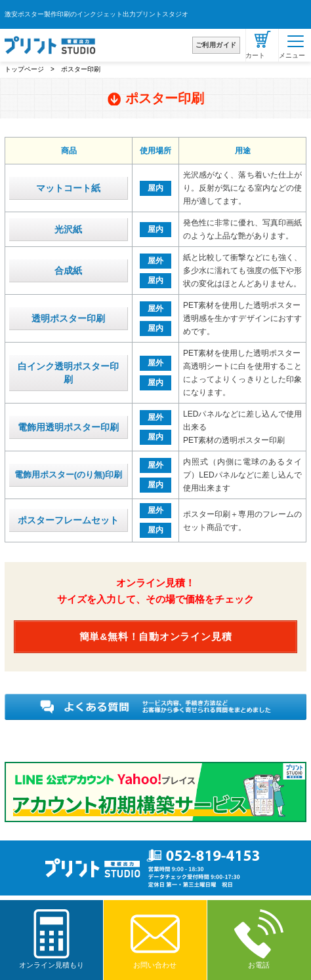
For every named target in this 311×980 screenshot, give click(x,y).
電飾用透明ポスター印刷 (68, 427)
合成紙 (68, 271)
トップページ (24, 69)
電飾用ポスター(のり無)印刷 (69, 475)
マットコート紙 (68, 188)
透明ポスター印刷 (68, 318)
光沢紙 (68, 229)
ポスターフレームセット (68, 520)
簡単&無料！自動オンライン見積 (156, 636)
